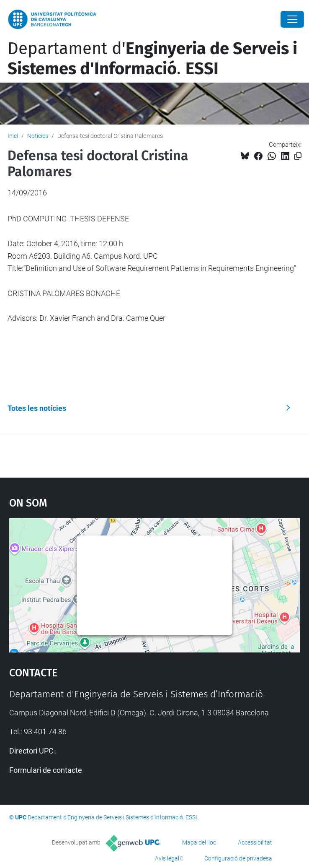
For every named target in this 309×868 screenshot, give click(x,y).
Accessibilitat (255, 842)
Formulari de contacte (46, 770)
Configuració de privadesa (238, 858)
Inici (13, 136)
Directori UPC (31, 751)
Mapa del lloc (199, 842)
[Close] (292, 19)
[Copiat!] (298, 156)
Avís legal (167, 858)
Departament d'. (152, 59)
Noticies (38, 136)
